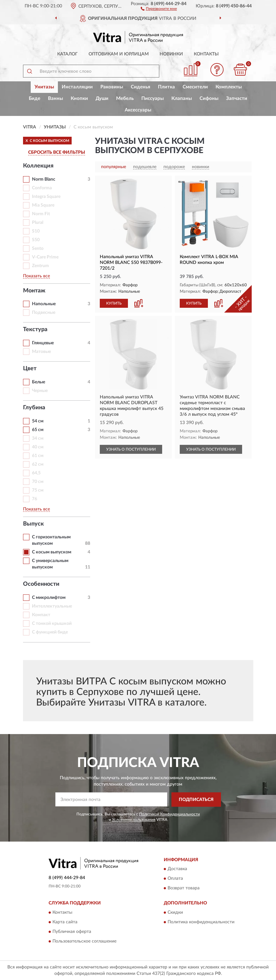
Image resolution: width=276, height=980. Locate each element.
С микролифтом (49, 598)
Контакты (206, 54)
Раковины (112, 87)
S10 (36, 231)
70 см (38, 482)
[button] (159, 8)
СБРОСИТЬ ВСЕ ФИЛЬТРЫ (57, 152)
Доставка (177, 869)
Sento (38, 249)
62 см (38, 464)
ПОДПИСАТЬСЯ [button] (196, 800)
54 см (38, 421)
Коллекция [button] (38, 166)
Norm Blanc (44, 179)
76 (35, 499)
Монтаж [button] (34, 291)
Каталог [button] (67, 54)
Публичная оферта (72, 932)
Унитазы (44, 87)
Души (102, 98)
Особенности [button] (41, 584)
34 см (38, 438)
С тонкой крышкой (52, 624)
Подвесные (44, 313)
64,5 (36, 473)
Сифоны (209, 98)
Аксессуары (138, 110)
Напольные (44, 304)
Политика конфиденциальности (201, 922)
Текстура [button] (35, 330)
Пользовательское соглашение (84, 941)
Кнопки (79, 98)
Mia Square (43, 205)
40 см (38, 447)
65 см (38, 430)
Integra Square (46, 197)
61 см (38, 456)
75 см (38, 490)
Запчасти (237, 98)
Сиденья (141, 87)
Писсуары (153, 98)
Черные (40, 391)
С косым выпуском (52, 552)
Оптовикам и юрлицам (119, 54)
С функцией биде (50, 632)
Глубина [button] (34, 408)
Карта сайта (65, 922)
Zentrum (40, 266)
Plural (38, 223)
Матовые (41, 352)
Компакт (41, 615)
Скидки (175, 912)
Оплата (175, 879)
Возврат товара (184, 888)
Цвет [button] (30, 369)
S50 (36, 240)
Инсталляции (77, 87)
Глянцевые (43, 343)
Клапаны (182, 98)
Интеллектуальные (52, 606)
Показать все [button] (36, 276)
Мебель (125, 98)
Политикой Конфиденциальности (170, 814)
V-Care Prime (45, 257)
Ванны (55, 98)
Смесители (195, 87)
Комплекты (229, 87)
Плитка (166, 87)
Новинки (171, 54)
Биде (35, 98)
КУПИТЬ (114, 303)
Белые (39, 382)
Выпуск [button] (33, 524)
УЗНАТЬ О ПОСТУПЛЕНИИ (131, 449)
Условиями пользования (134, 820)
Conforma (42, 188)
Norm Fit (41, 214)
